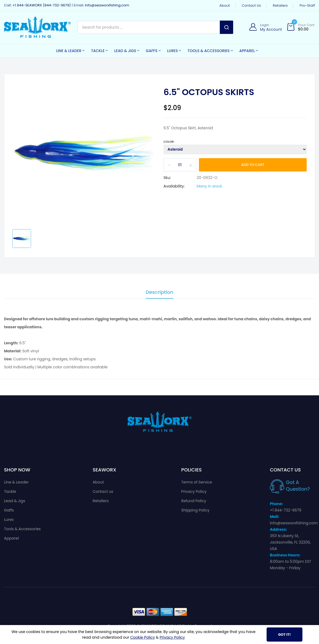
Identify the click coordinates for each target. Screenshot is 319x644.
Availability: (174, 186)
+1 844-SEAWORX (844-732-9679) (41, 5)
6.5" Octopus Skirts (209, 92)
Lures (9, 520)
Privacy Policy (194, 491)
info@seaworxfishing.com (107, 5)
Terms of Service (197, 482)
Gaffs (9, 510)
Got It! (284, 635)
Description (159, 293)
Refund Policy (194, 501)
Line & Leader (16, 482)
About (225, 5)
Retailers (280, 5)
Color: (169, 142)
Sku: (167, 178)
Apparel (11, 538)
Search (226, 27)
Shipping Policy (195, 510)
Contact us (251, 5)
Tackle (10, 491)
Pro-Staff (307, 5)
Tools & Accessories (22, 529)
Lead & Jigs (15, 501)
